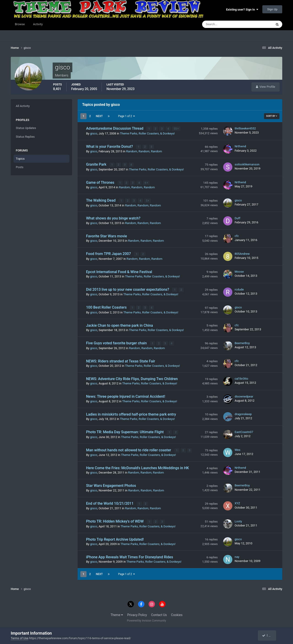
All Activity (23, 106)
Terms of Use (20, 638)
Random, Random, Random (144, 151)
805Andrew (242, 253)
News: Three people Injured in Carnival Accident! (126, 395)
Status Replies (25, 137)
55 (176, 129)
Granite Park (97, 164)
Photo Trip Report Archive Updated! (115, 538)
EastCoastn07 (244, 431)
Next (99, 116)
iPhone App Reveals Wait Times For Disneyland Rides (130, 555)
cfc (237, 235)
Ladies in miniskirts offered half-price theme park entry (131, 413)
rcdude (239, 289)
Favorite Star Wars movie (107, 235)
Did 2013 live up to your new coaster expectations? (128, 289)
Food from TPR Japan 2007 (109, 253)
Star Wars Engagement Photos (111, 484)
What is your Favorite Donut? (110, 146)
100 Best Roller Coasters (107, 307)
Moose (239, 271)
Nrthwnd (240, 146)
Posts (20, 167)
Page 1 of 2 (127, 116)
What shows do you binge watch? (113, 218)
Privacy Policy (137, 613)
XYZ (237, 502)
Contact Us (159, 613)
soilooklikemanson (247, 164)
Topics (20, 159)
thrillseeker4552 (245, 128)
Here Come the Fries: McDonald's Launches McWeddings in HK (137, 467)
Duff (237, 218)
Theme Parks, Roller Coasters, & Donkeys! (147, 133)
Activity (38, 24)
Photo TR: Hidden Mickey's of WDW (115, 520)
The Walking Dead (101, 200)
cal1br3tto (241, 377)
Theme (117, 613)
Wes (237, 448)
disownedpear (244, 395)
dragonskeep (243, 413)
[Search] (223, 24)
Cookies (177, 613)
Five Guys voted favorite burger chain (117, 342)
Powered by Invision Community (147, 619)
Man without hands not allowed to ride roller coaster (129, 449)
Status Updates (26, 128)
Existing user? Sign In (242, 10)
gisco (94, 133)
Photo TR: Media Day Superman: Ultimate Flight (125, 431)
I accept (269, 636)
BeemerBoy (242, 342)
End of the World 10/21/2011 (110, 502)
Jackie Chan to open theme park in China (119, 324)
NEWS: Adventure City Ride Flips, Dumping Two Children (132, 378)
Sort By (272, 116)
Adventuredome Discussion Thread (115, 128)
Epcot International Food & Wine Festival (119, 271)
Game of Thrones (101, 182)
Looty (238, 520)
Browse (20, 24)
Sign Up (272, 9)
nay (237, 555)
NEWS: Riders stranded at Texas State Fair (121, 360)
